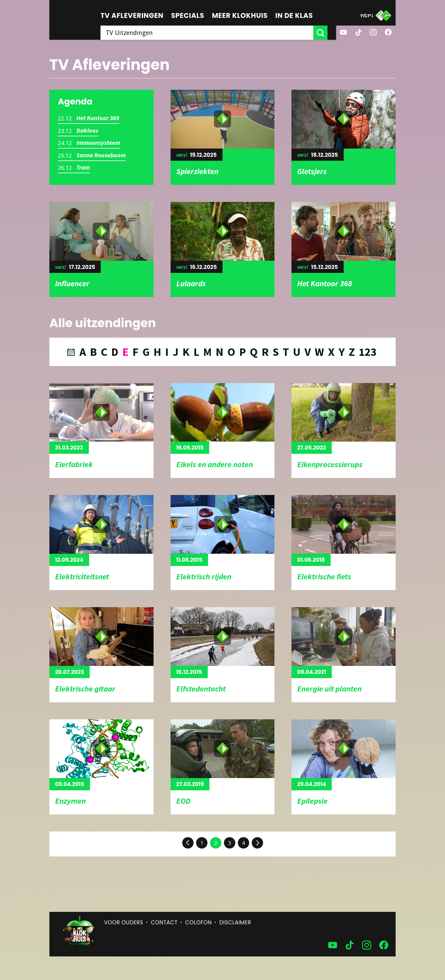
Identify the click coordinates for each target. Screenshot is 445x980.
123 (368, 352)
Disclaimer (235, 922)
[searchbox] (211, 33)
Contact (164, 922)
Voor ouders (124, 922)
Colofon (198, 922)
